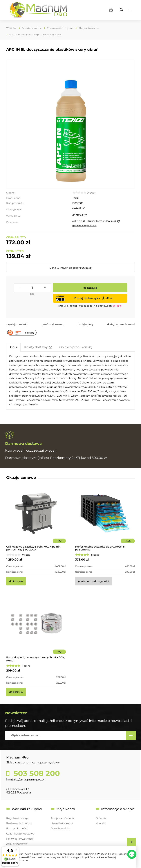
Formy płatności (17, 828)
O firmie (101, 818)
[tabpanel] (70, 381)
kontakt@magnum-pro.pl (25, 779)
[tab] (13, 347)
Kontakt (101, 823)
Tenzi (76, 198)
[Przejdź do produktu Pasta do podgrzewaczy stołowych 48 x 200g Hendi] (36, 629)
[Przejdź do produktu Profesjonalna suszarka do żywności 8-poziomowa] (105, 519)
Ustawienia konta (62, 823)
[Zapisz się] (131, 735)
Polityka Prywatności (20, 839)
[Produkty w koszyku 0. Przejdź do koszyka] (111, 10)
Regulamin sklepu (18, 818)
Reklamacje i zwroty (19, 823)
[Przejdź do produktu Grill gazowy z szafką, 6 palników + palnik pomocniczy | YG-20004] (36, 519)
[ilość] (32, 288)
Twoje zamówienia (63, 818)
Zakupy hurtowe (17, 844)
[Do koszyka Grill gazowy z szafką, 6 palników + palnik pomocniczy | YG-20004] (16, 581)
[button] (17, 324)
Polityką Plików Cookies (112, 854)
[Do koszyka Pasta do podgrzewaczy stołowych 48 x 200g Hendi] (16, 692)
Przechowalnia (60, 828)
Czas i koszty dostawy (20, 834)
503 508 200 (36, 773)
